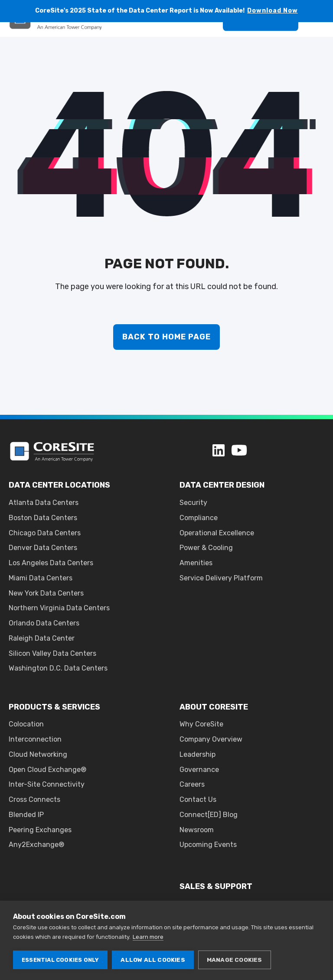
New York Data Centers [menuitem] (46, 593)
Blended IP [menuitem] (26, 815)
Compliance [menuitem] (199, 518)
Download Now (273, 11)
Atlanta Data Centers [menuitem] (44, 503)
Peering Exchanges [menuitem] (40, 830)
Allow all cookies (153, 960)
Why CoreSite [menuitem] (201, 724)
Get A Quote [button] (261, 40)
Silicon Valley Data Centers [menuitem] (52, 653)
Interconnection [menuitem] (35, 739)
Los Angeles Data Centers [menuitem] (51, 563)
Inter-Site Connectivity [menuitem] (47, 784)
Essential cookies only (60, 960)
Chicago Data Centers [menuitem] (45, 533)
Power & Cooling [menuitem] (206, 548)
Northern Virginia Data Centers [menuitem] (59, 608)
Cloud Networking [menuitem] (38, 754)
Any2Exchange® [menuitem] (36, 845)
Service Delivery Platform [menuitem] (221, 578)
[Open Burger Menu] (320, 41)
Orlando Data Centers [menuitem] (44, 623)
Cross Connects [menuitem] (34, 799)
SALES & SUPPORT (216, 886)
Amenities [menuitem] (196, 563)
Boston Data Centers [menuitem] (43, 518)
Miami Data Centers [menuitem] (41, 578)
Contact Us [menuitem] (198, 799)
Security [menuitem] (193, 503)
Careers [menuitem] (192, 784)
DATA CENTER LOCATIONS (59, 485)
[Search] (206, 40)
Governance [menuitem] (199, 770)
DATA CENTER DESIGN (222, 485)
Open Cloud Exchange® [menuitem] (47, 770)
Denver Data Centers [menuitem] (43, 548)
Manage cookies (235, 960)
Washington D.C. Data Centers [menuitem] (58, 668)
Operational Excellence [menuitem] (217, 533)
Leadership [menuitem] (198, 754)
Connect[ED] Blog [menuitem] (209, 815)
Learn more (148, 937)
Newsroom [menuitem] (197, 830)
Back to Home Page (166, 337)
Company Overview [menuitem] (211, 739)
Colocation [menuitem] (26, 724)
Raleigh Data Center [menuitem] (42, 638)
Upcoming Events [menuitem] (208, 845)
